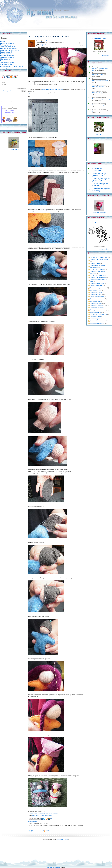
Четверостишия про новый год (101, 99)
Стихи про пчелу (97, 93)
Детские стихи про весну (99, 111)
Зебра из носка (53, 813)
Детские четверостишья (97, 308)
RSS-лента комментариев (54, 831)
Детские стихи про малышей (98, 288)
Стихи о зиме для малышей (100, 81)
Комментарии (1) (33, 821)
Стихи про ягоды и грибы (97, 323)
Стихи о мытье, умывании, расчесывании (98, 266)
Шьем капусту (99, 156)
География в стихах (96, 317)
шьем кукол (36, 815)
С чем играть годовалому (97, 169)
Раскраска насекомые (99, 222)
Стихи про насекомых (96, 292)
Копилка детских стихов (99, 67)
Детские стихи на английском (98, 314)
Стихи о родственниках (97, 286)
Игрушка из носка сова (99, 213)
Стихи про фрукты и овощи (98, 321)
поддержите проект (63, 839)
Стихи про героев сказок (97, 283)
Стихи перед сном (95, 263)
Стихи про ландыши (98, 87)
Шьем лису (99, 134)
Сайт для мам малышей (54, 867)
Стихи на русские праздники (98, 277)
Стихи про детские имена (97, 299)
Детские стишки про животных (99, 257)
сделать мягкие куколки (36, 93)
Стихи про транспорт (96, 294)
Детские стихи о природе (97, 269)
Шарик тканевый (14, 150)
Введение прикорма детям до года (100, 174)
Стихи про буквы (95, 301)
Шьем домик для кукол (99, 38)
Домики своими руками (99, 52)
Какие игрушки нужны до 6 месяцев (101, 180)
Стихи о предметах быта (97, 297)
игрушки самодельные (46, 815)
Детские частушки (95, 319)
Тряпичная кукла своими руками (39, 813)
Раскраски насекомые (99, 247)
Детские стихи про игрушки (98, 275)
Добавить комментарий (37, 831)
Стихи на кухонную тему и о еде (99, 259)
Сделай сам (43, 44)
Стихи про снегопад (98, 105)
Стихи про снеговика (98, 75)
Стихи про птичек (95, 290)
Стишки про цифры (96, 312)
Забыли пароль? (6, 91)
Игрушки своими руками (40, 10)
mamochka (45, 41)
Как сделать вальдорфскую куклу (52, 90)
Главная (29, 10)
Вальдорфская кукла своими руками (59, 10)
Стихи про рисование (96, 303)
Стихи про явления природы (98, 306)
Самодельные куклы (48, 46)
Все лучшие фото (104, 55)
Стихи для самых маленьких (98, 310)
